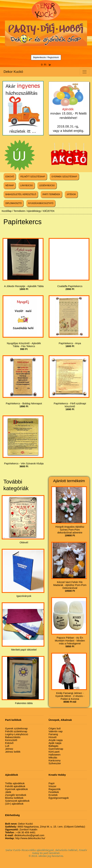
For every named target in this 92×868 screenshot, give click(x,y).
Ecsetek (53, 795)
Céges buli (55, 728)
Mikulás (53, 757)
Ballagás (54, 746)
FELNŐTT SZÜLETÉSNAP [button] (33, 177)
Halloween (55, 755)
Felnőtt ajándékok (15, 786)
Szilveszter (55, 763)
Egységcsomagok (59, 798)
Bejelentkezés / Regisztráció (46, 57)
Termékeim (19, 211)
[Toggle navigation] (85, 72)
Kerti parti (54, 752)
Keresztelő (11, 740)
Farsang (53, 734)
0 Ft (46, 65)
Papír (52, 783)
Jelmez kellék (13, 752)
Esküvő (9, 743)
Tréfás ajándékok (15, 783)
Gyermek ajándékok (16, 789)
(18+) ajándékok (14, 804)
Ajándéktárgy (34, 211)
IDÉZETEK (49, 211)
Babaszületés (13, 737)
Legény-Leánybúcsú (17, 734)
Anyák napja (56, 740)
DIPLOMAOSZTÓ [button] (14, 203)
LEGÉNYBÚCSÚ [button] (47, 185)
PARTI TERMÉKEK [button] (51, 194)
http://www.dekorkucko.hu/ (25, 838)
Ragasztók (55, 789)
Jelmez (9, 749)
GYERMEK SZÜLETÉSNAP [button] (64, 177)
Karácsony (55, 760)
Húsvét (53, 737)
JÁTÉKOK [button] (71, 194)
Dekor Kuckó (13, 72)
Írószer (53, 786)
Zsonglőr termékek (16, 795)
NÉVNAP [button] (10, 185)
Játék (8, 792)
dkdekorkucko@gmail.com (25, 835)
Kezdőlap (7, 211)
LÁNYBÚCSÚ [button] (27, 185)
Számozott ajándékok (17, 801)
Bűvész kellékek (14, 798)
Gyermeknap (56, 749)
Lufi (7, 746)
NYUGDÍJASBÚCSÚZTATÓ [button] (41, 203)
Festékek (54, 792)
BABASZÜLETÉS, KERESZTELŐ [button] (21, 194)
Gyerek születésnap (16, 728)
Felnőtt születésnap (16, 731)
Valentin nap (56, 731)
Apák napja (55, 743)
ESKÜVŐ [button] (10, 177)
